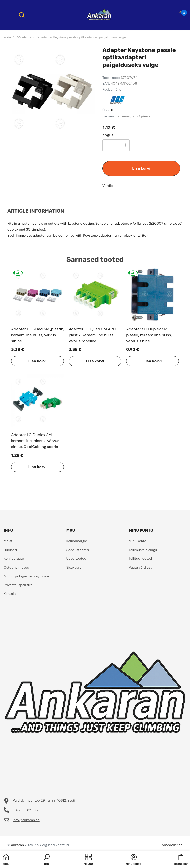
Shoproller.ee (172, 845)
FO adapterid (26, 37)
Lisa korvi (141, 168)
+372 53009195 (25, 810)
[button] (47, 860)
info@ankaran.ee (26, 820)
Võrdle (108, 186)
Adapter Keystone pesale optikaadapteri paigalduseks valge (83, 37)
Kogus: (108, 135)
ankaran (17, 845)
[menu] (7, 15)
